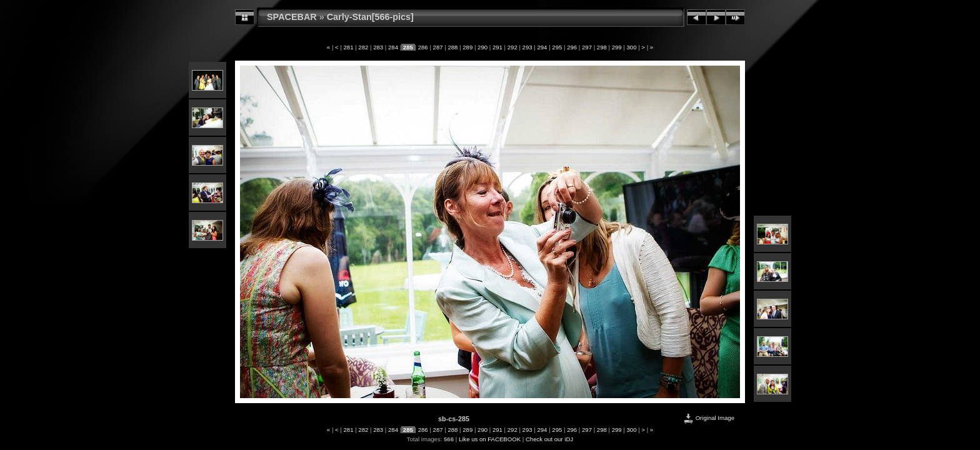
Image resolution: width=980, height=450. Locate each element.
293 (527, 47)
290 (482, 47)
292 (512, 47)
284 (393, 47)
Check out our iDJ (549, 439)
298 (602, 47)
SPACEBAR (292, 17)
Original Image (709, 418)
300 (632, 47)
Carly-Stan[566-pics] (370, 17)
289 (468, 47)
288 (453, 47)
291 (497, 47)
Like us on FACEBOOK (490, 439)
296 (572, 47)
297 (587, 47)
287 (438, 47)
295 (557, 47)
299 (617, 47)
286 (423, 47)
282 (363, 47)
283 (378, 47)
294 (542, 47)
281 (348, 47)
